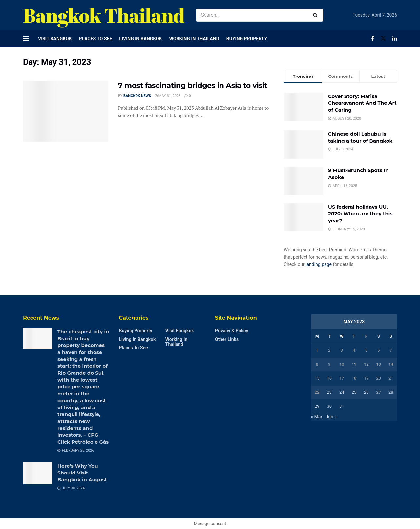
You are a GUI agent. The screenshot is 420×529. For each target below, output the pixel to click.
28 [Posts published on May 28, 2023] (391, 392)
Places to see (96, 39)
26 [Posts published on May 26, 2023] (366, 392)
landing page (319, 264)
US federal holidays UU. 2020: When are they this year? (360, 214)
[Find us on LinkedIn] (395, 39)
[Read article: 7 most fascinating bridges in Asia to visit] (66, 111)
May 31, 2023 (168, 96)
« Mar (317, 417)
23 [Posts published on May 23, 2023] (329, 392)
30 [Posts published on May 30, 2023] (329, 406)
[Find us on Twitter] (383, 39)
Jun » (331, 417)
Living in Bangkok (140, 39)
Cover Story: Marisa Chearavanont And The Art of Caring (362, 103)
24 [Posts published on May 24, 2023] (342, 392)
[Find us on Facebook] (373, 39)
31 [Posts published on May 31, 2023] (342, 406)
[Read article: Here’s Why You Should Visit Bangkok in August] (38, 473)
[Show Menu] (26, 39)
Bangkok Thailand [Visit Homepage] (104, 15)
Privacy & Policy (231, 331)
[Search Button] (316, 15)
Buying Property (247, 39)
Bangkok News (137, 96)
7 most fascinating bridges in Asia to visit (193, 86)
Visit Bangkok (55, 39)
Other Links (227, 339)
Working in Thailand (194, 39)
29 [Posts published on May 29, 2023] (317, 406)
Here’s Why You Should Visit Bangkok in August (82, 473)
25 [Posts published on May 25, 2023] (354, 392)
